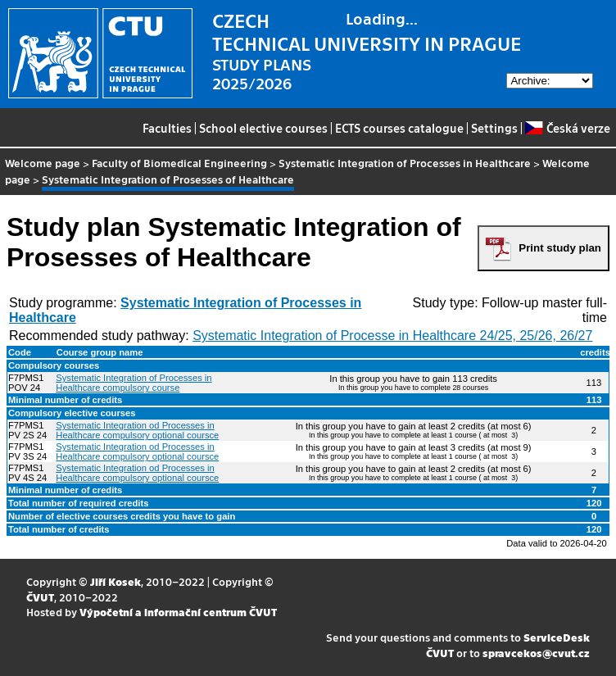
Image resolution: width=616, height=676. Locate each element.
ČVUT (40, 597)
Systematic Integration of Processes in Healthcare (405, 163)
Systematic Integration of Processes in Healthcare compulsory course (134, 383)
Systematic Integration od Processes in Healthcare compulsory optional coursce (137, 430)
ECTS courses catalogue (399, 128)
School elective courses (263, 128)
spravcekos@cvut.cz (536, 653)
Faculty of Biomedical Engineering (179, 163)
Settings (494, 128)
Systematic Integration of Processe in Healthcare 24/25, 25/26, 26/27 (392, 336)
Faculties (167, 128)
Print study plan (560, 248)
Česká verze (567, 128)
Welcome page (43, 163)
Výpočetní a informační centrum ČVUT (178, 612)
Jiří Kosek (115, 581)
